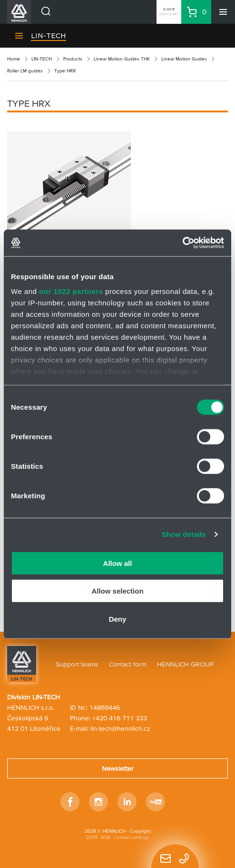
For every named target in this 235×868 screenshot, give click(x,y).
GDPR (92, 837)
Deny (118, 619)
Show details (184, 534)
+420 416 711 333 (120, 718)
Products (73, 59)
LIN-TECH (49, 36)
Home (14, 59)
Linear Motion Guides (184, 59)
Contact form (128, 664)
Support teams (77, 664)
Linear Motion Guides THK (122, 59)
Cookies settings (131, 837)
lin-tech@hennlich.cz (120, 728)
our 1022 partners (71, 291)
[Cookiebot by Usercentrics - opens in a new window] (182, 243)
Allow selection (117, 591)
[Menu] (223, 12)
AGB (106, 837)
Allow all (118, 563)
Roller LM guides (25, 71)
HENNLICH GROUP (185, 664)
